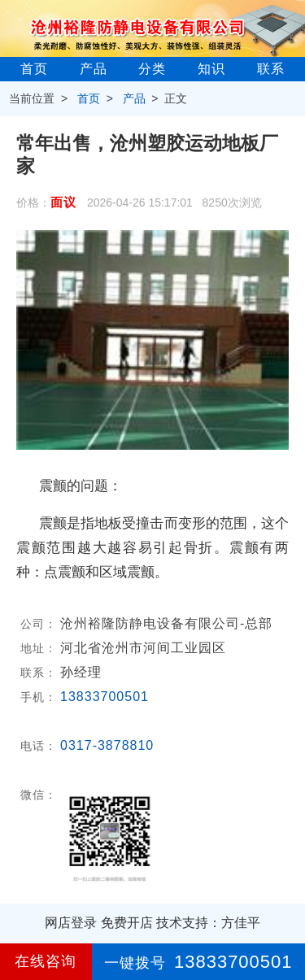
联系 (271, 69)
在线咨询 (46, 961)
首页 (34, 69)
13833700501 (105, 697)
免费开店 (127, 923)
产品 (94, 69)
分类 (152, 69)
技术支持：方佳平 (208, 923)
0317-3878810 (107, 745)
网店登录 (71, 923)
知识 (211, 69)
